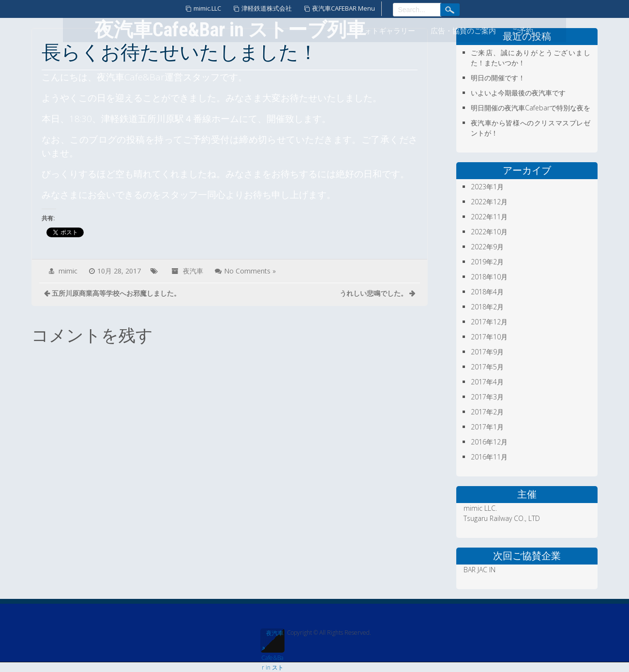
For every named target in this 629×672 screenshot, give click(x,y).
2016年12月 (489, 442)
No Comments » (250, 271)
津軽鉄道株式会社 (267, 8)
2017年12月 (489, 322)
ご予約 (522, 31)
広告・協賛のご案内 (463, 31)
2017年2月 (487, 412)
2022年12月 (489, 202)
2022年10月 (489, 232)
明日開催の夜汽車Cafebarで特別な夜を (531, 108)
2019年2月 (487, 262)
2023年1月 (487, 187)
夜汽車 (193, 271)
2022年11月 (489, 217)
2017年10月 (489, 337)
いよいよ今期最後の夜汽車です (518, 93)
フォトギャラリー (386, 31)
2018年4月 (487, 292)
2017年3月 (487, 397)
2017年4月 (487, 382)
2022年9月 (487, 247)
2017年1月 (487, 427)
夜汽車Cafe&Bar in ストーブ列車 (272, 641)
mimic (68, 271)
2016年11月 (489, 457)
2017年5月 (487, 367)
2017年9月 (487, 352)
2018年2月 (487, 307)
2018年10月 (489, 277)
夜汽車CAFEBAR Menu (344, 8)
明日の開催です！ (498, 78)
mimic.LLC (207, 8)
